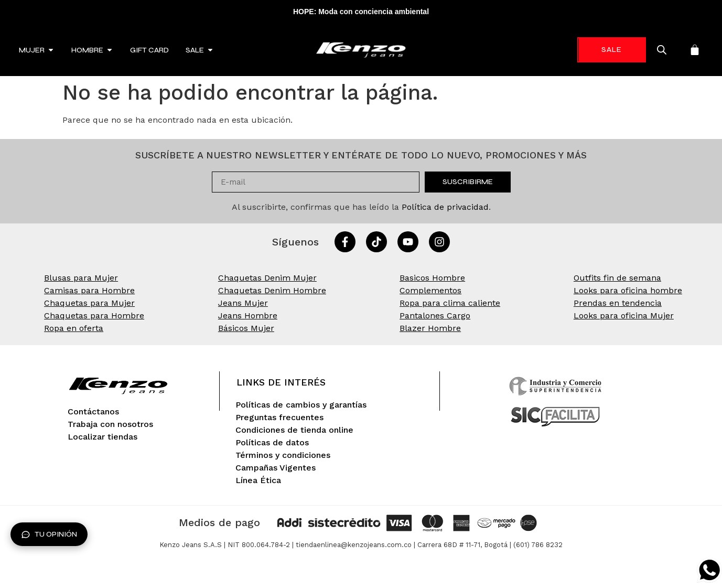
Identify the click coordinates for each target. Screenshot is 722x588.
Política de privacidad (445, 207)
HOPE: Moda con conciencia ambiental (361, 12)
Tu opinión (49, 534)
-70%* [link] (609, 50)
